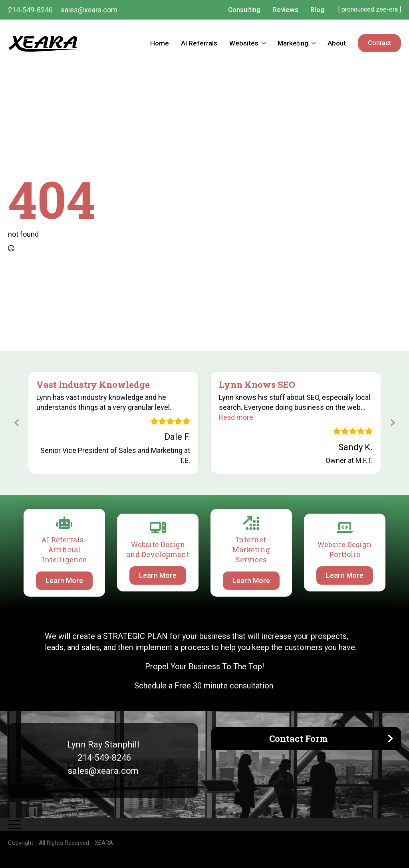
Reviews (285, 10)
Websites (244, 43)
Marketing (293, 43)
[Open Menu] (14, 825)
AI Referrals (199, 43)
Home (160, 43)
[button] (236, 417)
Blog (317, 10)
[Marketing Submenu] (315, 43)
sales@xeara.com (89, 10)
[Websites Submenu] (265, 43)
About (337, 43)
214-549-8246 (30, 10)
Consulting (244, 10)
